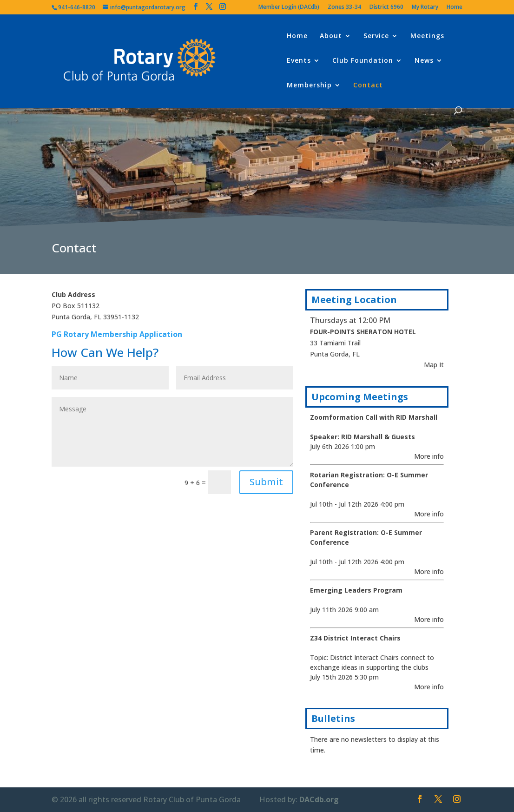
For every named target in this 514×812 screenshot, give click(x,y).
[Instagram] (223, 7)
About (331, 36)
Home (455, 7)
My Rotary (425, 7)
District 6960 (386, 7)
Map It (434, 365)
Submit (266, 482)
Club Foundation (363, 61)
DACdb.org (319, 799)
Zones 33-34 (344, 7)
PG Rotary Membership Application (117, 334)
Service (376, 36)
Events (299, 61)
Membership (309, 86)
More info (429, 456)
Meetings (427, 36)
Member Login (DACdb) (289, 7)
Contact (368, 86)
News (424, 61)
